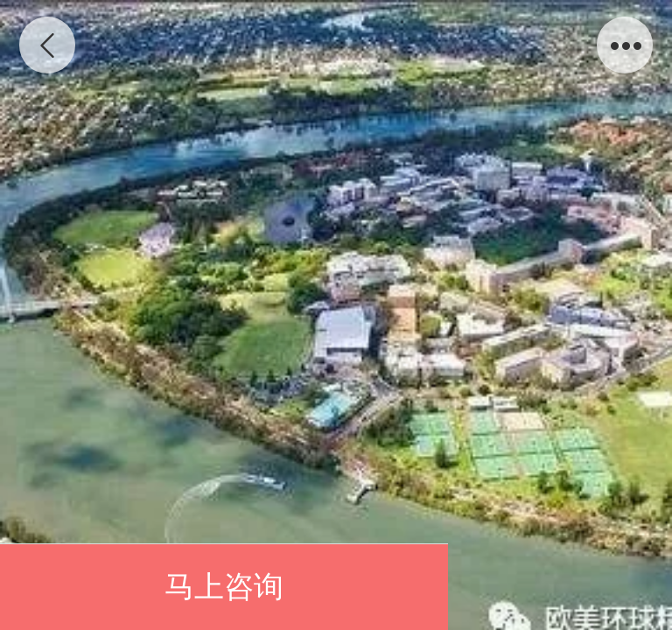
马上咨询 (224, 587)
